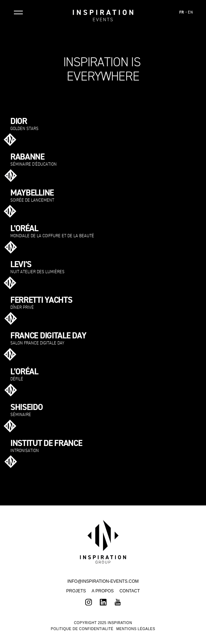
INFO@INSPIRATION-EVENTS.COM (103, 581)
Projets (76, 591)
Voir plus (186, 138)
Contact (130, 591)
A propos (103, 591)
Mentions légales (136, 629)
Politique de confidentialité (82, 629)
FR (182, 12)
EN (190, 12)
